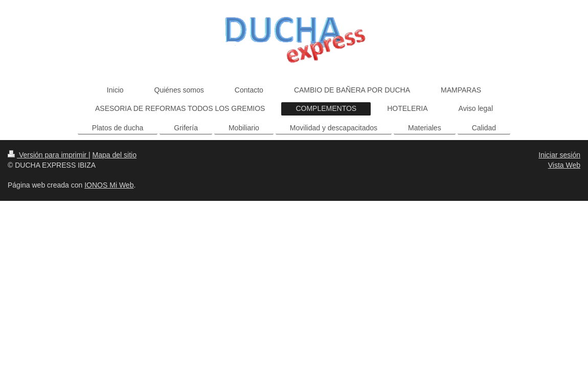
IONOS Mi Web (109, 185)
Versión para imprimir (48, 155)
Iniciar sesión (559, 155)
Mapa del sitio (115, 155)
